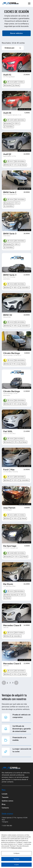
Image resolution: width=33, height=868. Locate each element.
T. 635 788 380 (7, 826)
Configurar (16, 853)
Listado (5, 794)
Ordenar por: (13, 48)
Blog (4, 804)
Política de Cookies (16, 848)
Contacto (5, 808)
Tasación (5, 797)
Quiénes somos (7, 801)
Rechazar (17, 859)
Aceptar (16, 865)
